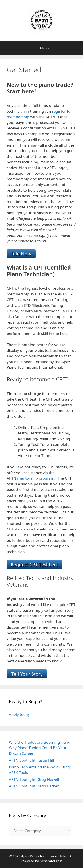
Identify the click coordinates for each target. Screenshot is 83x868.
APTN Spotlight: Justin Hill (31, 760)
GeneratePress (51, 861)
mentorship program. (37, 478)
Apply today (19, 714)
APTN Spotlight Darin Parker (34, 786)
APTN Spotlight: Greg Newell (34, 779)
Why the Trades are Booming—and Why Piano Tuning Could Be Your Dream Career (40, 748)
